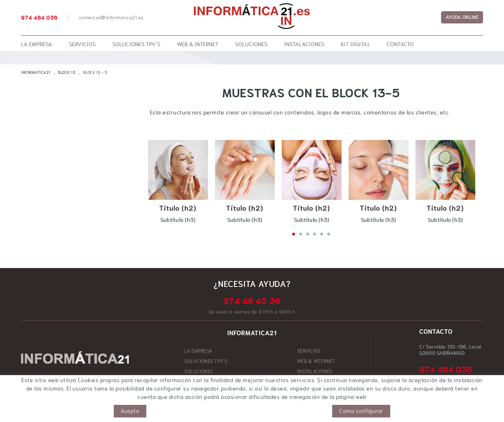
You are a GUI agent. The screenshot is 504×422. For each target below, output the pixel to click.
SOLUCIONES (199, 371)
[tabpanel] (178, 181)
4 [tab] (315, 234)
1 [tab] (293, 234)
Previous (139, 181)
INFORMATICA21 (36, 72)
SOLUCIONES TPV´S (206, 361)
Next (483, 181)
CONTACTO (309, 381)
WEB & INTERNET (316, 361)
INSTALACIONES (315, 371)
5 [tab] (322, 234)
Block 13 (67, 72)
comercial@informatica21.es (111, 17)
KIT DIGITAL (198, 381)
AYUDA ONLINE (462, 17)
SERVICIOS (309, 351)
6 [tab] (329, 234)
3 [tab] (308, 234)
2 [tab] (301, 234)
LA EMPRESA (198, 351)
